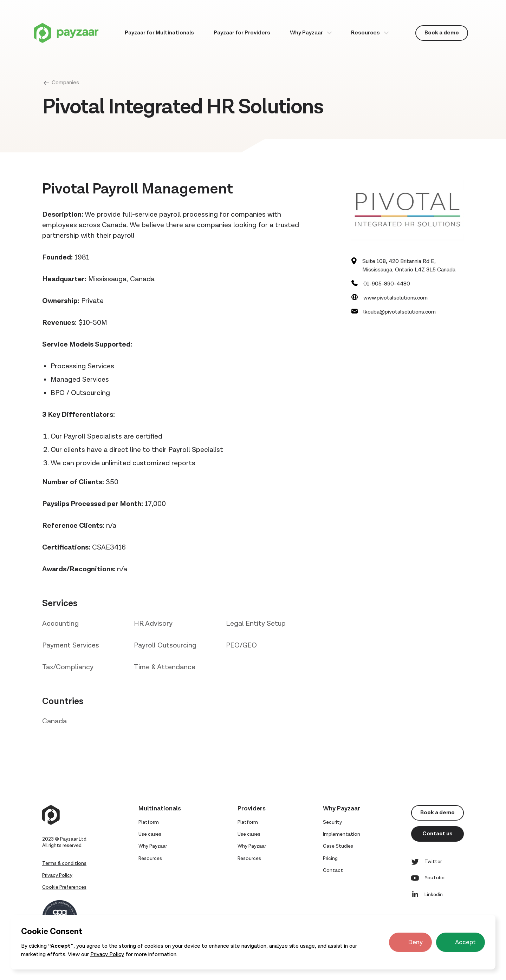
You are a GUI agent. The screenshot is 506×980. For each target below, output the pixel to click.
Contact (333, 870)
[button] (311, 33)
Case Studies (338, 846)
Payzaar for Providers (242, 33)
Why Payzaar (306, 33)
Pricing (330, 859)
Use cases (150, 834)
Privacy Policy (107, 955)
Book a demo (442, 33)
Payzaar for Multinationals (159, 33)
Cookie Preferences (64, 887)
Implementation (342, 834)
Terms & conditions (64, 863)
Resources (365, 33)
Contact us (437, 834)
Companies (65, 83)
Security (332, 822)
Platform (149, 822)
